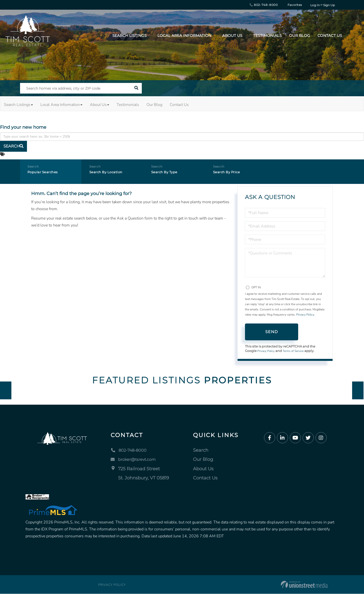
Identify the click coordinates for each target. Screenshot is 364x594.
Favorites (292, 5)
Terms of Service (297, 351)
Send (272, 332)
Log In (315, 5)
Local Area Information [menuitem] (184, 36)
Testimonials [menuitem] (267, 36)
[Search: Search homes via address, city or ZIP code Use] (76, 88)
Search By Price (229, 174)
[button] (136, 88)
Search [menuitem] (201, 451)
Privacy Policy (305, 315)
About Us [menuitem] (232, 36)
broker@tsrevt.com (136, 460)
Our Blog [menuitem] (300, 36)
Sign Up (329, 5)
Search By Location (109, 174)
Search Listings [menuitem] (129, 36)
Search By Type (167, 174)
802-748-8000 (264, 5)
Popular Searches (46, 174)
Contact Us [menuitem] (330, 36)
